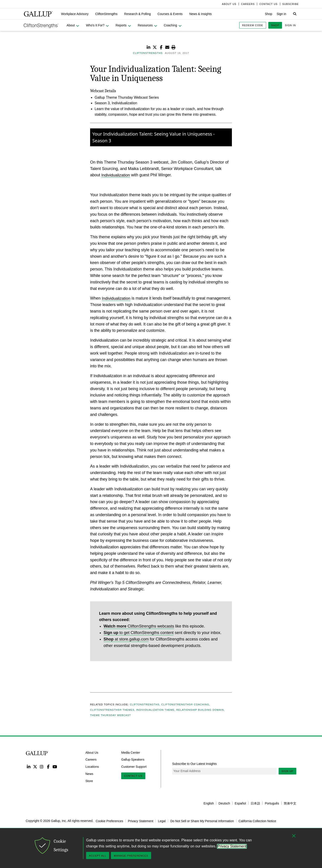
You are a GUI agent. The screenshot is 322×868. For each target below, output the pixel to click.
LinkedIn (29, 767)
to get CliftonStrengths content (139, 633)
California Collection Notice (257, 821)
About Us (92, 752)
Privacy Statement (141, 821)
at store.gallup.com (126, 639)
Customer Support (134, 767)
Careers (91, 759)
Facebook (48, 767)
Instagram (42, 767)
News (89, 774)
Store (89, 781)
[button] (75, 14)
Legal (162, 821)
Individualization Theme (155, 710)
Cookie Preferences (109, 821)
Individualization (116, 175)
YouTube (55, 767)
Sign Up (287, 771)
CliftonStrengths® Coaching (185, 704)
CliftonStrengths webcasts (139, 626)
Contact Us (133, 776)
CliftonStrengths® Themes (112, 710)
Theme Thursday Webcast (111, 715)
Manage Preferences (131, 856)
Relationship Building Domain (200, 710)
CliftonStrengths (145, 704)
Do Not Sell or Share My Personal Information (202, 821)
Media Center (131, 752)
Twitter (35, 767)
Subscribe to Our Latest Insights (194, 764)
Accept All (98, 856)
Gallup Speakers (133, 759)
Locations (92, 767)
